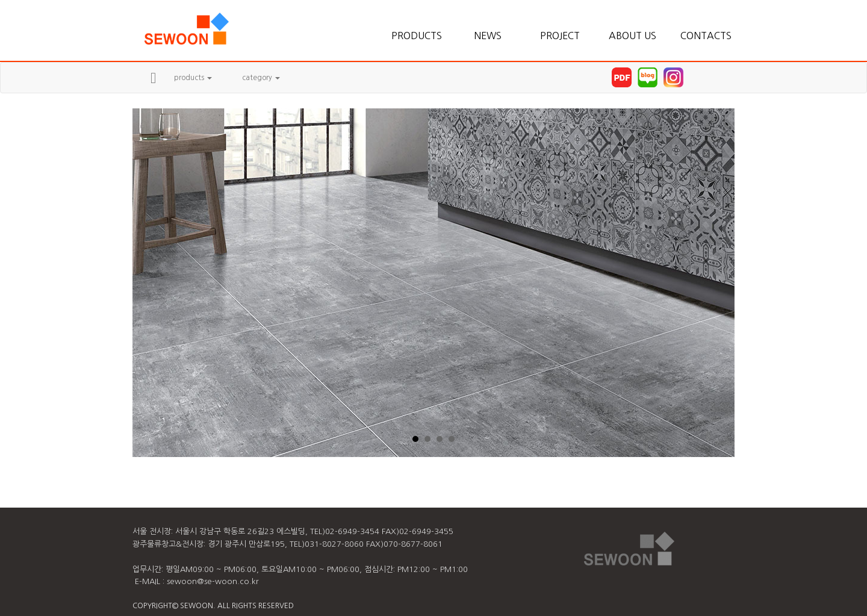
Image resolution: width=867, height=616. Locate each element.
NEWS (488, 36)
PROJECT (560, 36)
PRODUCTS (415, 36)
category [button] (261, 78)
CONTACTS (704, 36)
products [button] (193, 78)
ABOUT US (632, 36)
